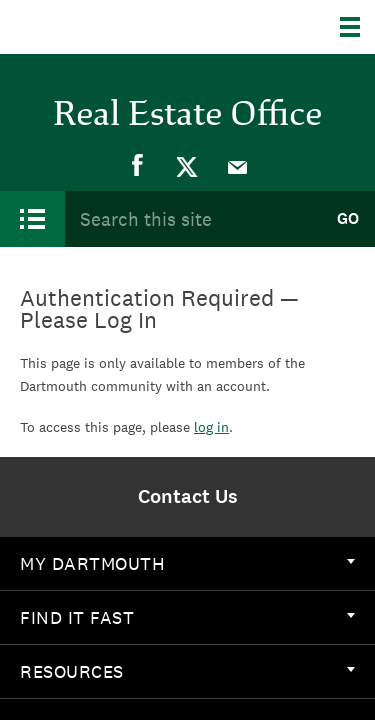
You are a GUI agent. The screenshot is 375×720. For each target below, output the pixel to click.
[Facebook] (138, 166)
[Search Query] (192, 218)
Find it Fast (187, 617)
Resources (187, 671)
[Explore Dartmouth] (357, 27)
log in (211, 427)
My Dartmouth (187, 563)
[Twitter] (188, 166)
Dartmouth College (117, 27)
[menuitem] (138, 166)
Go (348, 218)
